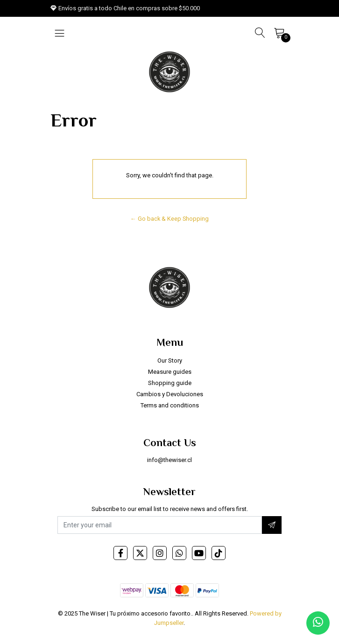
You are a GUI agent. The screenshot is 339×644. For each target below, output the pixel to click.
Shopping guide (170, 383)
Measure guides (170, 372)
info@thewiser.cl (169, 460)
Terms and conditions (170, 405)
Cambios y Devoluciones (170, 394)
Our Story (170, 360)
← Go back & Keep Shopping (169, 219)
